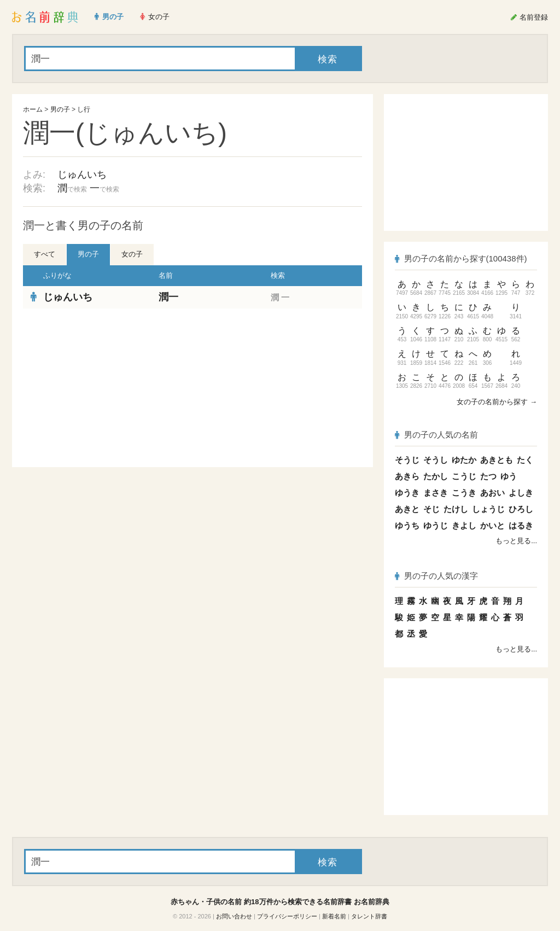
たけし (456, 509)
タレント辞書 (369, 916)
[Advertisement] (105, 388)
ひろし (521, 509)
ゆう (509, 476)
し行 (84, 109)
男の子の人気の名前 (436, 435)
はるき (521, 525)
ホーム (33, 109)
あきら (407, 476)
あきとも (497, 460)
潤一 (168, 297)
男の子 (60, 109)
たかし (436, 476)
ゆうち (407, 525)
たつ (488, 476)
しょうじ (488, 509)
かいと (492, 525)
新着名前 (334, 916)
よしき (521, 493)
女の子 (132, 254)
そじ (431, 509)
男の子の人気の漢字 (436, 576)
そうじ (407, 460)
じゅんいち (82, 174)
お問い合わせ (234, 916)
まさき (436, 493)
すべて (45, 254)
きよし (464, 525)
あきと (407, 509)
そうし (436, 460)
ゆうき (407, 493)
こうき (464, 493)
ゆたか (464, 460)
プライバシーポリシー (287, 916)
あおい (492, 493)
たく (525, 460)
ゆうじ (436, 525)
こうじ (464, 476)
